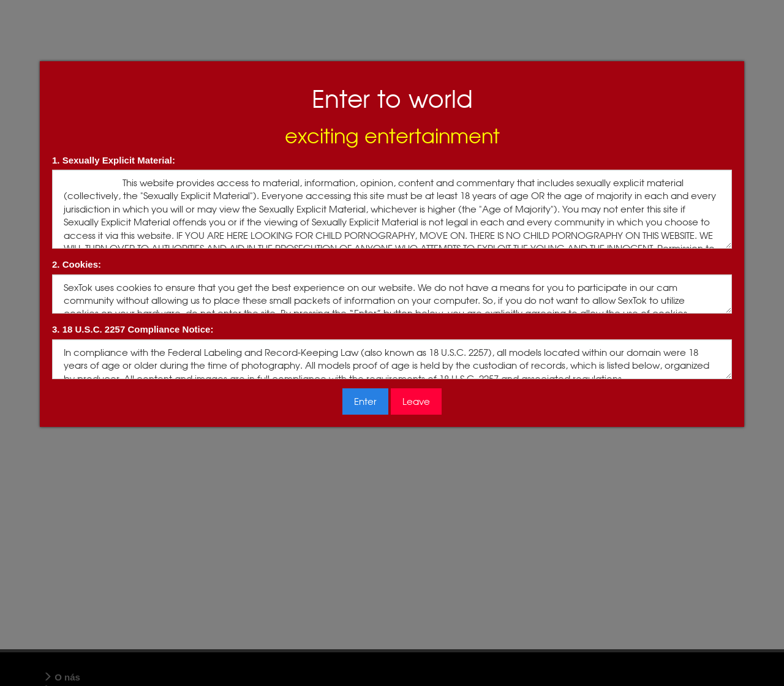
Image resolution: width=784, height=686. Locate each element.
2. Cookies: (77, 264)
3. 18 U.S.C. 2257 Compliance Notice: (133, 329)
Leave (416, 401)
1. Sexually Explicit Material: (114, 160)
